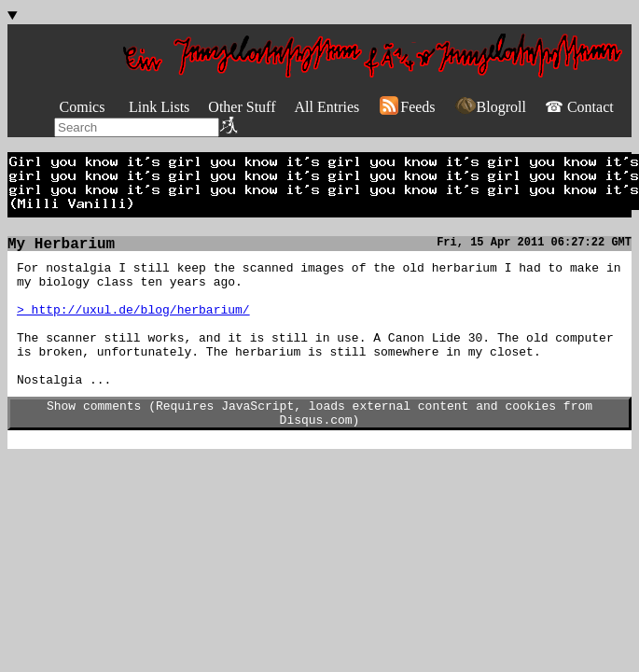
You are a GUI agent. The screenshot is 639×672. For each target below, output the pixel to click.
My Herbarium (61, 246)
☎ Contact (579, 107)
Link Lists (159, 107)
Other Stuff (242, 107)
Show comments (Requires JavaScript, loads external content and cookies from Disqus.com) (319, 444)
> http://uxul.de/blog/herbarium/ (133, 323)
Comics (83, 107)
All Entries (326, 107)
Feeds (406, 107)
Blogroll (490, 107)
